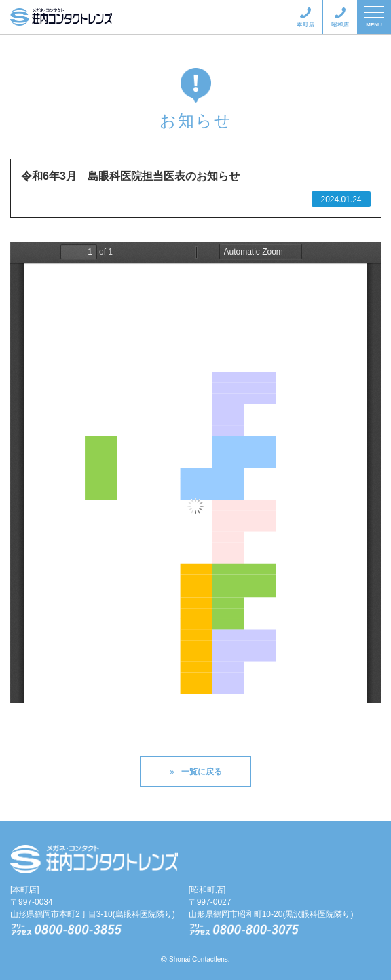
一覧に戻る (196, 772)
